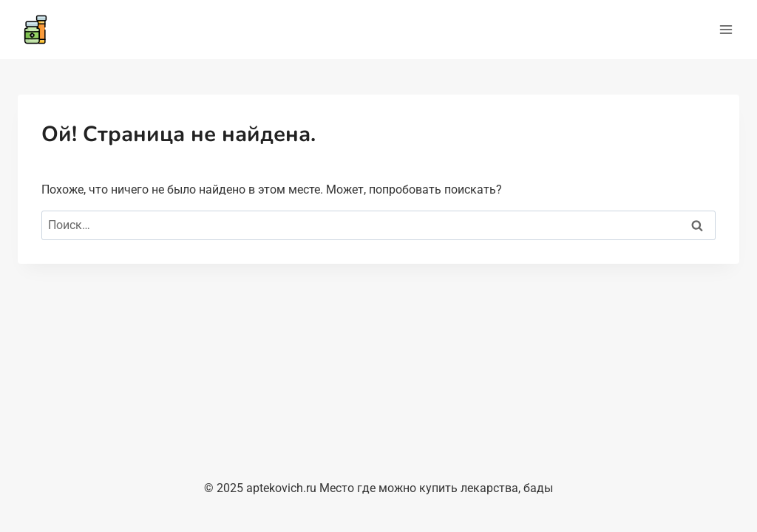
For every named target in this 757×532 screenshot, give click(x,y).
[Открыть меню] (726, 29)
